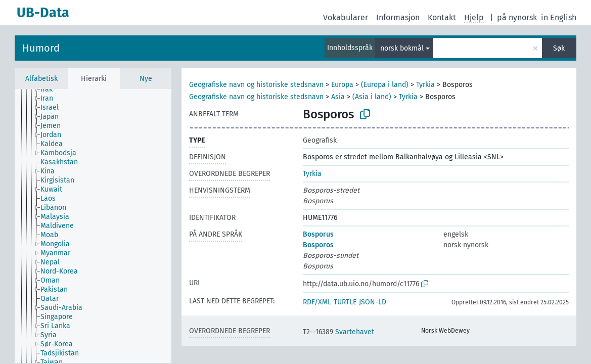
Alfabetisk (41, 79)
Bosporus (318, 234)
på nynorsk (517, 17)
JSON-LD (373, 302)
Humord (41, 48)
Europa (342, 85)
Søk (559, 48)
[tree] (93, 226)
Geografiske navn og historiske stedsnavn (256, 85)
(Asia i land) (372, 97)
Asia (338, 97)
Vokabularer (346, 17)
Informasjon (398, 17)
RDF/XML (317, 302)
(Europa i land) (385, 85)
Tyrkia (425, 85)
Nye (146, 79)
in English (559, 17)
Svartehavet (338, 332)
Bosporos (318, 245)
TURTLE (345, 302)
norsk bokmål (402, 48)
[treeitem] (51, 89)
